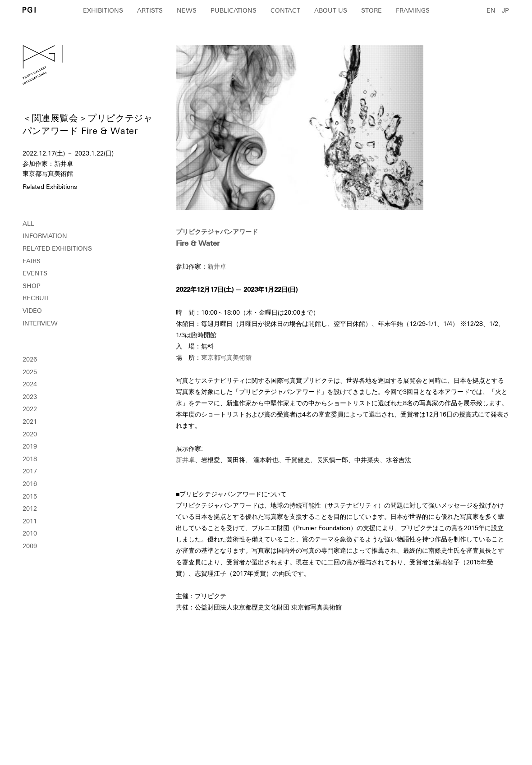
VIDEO (32, 311)
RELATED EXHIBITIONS (57, 248)
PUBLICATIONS (234, 10)
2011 (30, 521)
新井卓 (217, 266)
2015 (30, 496)
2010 (30, 533)
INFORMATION (45, 236)
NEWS (187, 10)
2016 (30, 484)
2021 (30, 421)
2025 (30, 372)
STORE (371, 10)
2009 (30, 546)
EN (491, 10)
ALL (28, 224)
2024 (30, 384)
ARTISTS (150, 10)
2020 (30, 434)
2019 (30, 446)
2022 (30, 409)
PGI (29, 10)
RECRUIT (36, 298)
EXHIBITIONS (103, 10)
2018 (30, 459)
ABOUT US (331, 10)
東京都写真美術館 (226, 357)
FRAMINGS (413, 10)
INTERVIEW (40, 323)
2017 (30, 471)
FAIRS (32, 261)
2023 (30, 397)
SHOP (32, 286)
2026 (30, 359)
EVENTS (35, 273)
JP (505, 10)
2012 (30, 508)
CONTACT (285, 10)
